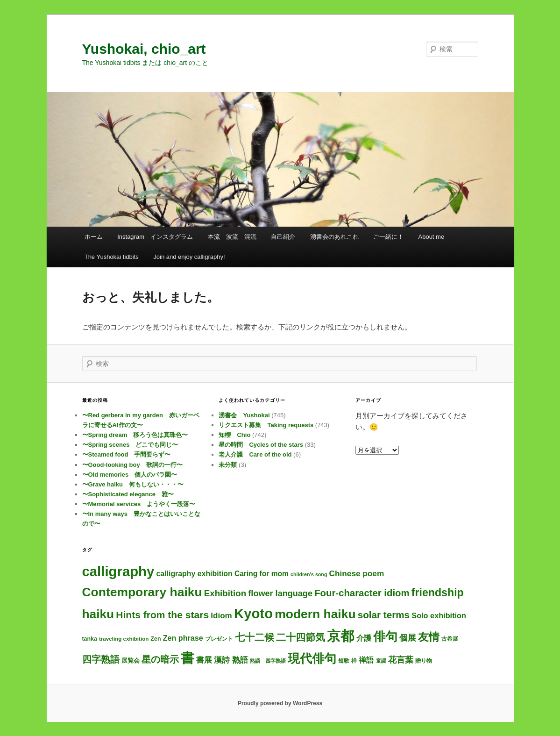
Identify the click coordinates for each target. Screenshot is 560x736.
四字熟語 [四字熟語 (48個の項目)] (101, 659)
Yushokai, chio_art (144, 49)
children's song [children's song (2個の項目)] (309, 574)
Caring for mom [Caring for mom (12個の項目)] (262, 574)
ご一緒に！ (388, 237)
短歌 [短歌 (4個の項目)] (344, 661)
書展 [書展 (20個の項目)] (204, 660)
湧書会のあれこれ (334, 237)
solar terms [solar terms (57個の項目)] (384, 615)
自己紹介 (283, 237)
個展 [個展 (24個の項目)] (408, 638)
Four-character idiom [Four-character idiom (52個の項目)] (362, 593)
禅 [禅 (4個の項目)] (354, 661)
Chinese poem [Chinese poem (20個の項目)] (357, 573)
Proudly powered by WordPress (280, 703)
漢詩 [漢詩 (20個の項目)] (222, 660)
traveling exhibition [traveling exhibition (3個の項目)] (124, 639)
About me (432, 237)
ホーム (94, 237)
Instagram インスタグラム (155, 237)
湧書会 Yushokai (244, 415)
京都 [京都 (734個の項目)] (340, 636)
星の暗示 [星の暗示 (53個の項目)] (160, 659)
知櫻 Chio (234, 435)
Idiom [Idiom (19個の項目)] (221, 616)
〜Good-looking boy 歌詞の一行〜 (132, 465)
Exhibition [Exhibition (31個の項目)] (225, 593)
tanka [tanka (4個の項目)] (90, 639)
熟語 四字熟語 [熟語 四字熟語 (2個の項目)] (268, 661)
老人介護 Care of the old (255, 454)
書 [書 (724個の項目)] (188, 658)
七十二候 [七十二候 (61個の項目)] (255, 637)
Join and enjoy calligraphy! (189, 257)
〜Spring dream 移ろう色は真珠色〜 (135, 435)
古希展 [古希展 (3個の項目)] (450, 639)
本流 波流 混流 (232, 237)
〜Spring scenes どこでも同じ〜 (130, 445)
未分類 (228, 465)
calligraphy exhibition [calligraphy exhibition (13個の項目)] (195, 574)
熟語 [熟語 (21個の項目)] (240, 660)
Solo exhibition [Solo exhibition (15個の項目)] (439, 615)
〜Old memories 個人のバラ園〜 (130, 475)
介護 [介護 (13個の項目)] (364, 638)
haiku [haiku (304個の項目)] (98, 614)
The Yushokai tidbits (112, 257)
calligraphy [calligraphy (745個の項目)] (118, 571)
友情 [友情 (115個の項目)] (429, 637)
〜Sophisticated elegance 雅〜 (128, 494)
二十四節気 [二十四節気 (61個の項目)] (301, 637)
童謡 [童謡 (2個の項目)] (381, 661)
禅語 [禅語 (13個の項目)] (366, 660)
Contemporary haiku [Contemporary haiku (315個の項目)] (142, 592)
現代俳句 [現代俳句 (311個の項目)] (312, 658)
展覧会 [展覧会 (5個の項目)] (131, 661)
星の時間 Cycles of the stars (261, 445)
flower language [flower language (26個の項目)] (280, 593)
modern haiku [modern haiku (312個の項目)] (315, 614)
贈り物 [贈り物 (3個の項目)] (424, 661)
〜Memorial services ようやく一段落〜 (139, 504)
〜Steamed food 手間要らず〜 (127, 454)
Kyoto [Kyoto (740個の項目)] (253, 613)
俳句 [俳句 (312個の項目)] (385, 636)
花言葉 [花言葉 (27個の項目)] (401, 660)
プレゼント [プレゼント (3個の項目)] (219, 639)
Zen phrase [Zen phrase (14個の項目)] (183, 638)
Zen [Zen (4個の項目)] (156, 639)
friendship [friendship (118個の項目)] (438, 593)
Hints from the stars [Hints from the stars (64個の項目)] (162, 615)
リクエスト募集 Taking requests (266, 425)
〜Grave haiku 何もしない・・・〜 (133, 484)
